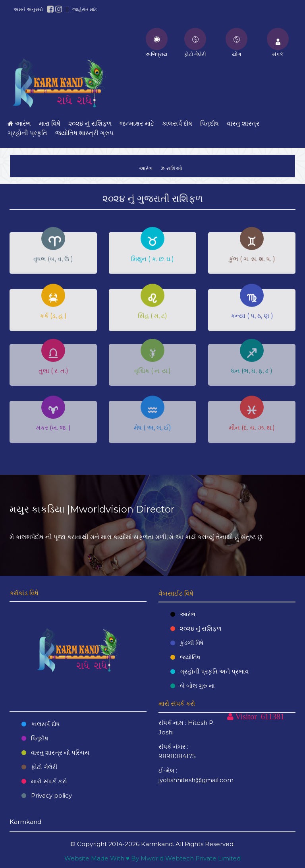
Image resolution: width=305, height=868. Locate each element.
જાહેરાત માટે (85, 9)
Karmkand (157, 844)
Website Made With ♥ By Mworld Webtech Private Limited (152, 858)
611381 (273, 717)
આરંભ (146, 168)
